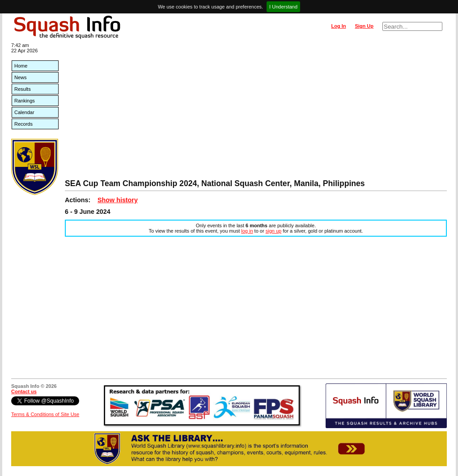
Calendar (24, 112)
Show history (118, 200)
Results (23, 89)
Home (21, 66)
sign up (274, 231)
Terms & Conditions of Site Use (45, 414)
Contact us (24, 391)
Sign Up (364, 26)
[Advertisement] (256, 112)
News (21, 77)
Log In (338, 26)
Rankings (25, 101)
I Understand (283, 7)
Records (23, 124)
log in (247, 231)
